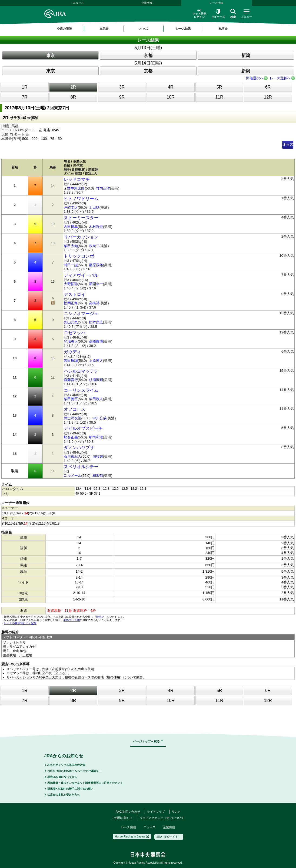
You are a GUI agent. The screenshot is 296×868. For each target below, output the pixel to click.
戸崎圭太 (71, 207)
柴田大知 (71, 246)
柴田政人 (96, 399)
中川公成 (99, 418)
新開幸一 (96, 284)
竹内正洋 (103, 188)
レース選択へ (280, 78)
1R (25, 87)
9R (122, 97)
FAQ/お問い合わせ (128, 812)
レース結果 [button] (183, 29)
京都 (148, 55)
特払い (100, 617)
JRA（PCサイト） (169, 837)
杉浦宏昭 (96, 380)
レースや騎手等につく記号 (20, 623)
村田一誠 (71, 265)
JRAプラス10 (72, 620)
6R (268, 87)
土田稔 (94, 207)
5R (219, 87)
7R (25, 97)
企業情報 (147, 3)
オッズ (288, 145)
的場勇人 (71, 341)
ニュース (78, 3)
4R (171, 87)
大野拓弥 (71, 284)
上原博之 (96, 361)
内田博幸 (71, 227)
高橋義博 (96, 341)
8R (73, 97)
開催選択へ (255, 78)
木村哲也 (96, 227)
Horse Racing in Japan (132, 836)
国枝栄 (98, 456)
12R (268, 97)
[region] (148, 29)
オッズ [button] (144, 29)
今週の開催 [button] (64, 29)
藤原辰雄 (96, 265)
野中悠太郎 (76, 188)
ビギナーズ (218, 13)
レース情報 (216, 3)
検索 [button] (233, 13)
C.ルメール (73, 476)
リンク (176, 812)
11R (219, 97)
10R (170, 97)
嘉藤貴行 (71, 380)
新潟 (246, 55)
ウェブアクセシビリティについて (162, 818)
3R (122, 87)
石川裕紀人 (73, 456)
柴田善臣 (71, 399)
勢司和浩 (96, 437)
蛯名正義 (71, 437)
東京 (51, 55)
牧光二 (94, 246)
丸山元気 (71, 322)
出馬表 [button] (104, 29)
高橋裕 (94, 303)
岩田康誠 (71, 361)
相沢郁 (98, 476)
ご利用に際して (122, 818)
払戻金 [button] (223, 29)
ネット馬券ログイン (199, 13)
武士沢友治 (73, 418)
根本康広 (96, 322)
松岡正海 (71, 303)
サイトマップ (156, 812)
